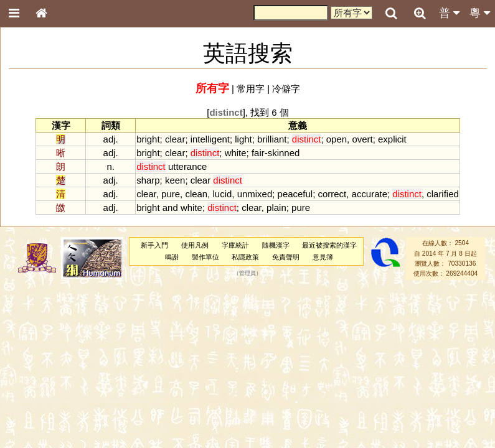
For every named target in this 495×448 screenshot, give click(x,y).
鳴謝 (172, 257)
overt (362, 139)
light (243, 139)
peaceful (295, 194)
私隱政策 (245, 257)
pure (171, 194)
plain (276, 208)
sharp (148, 180)
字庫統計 (235, 245)
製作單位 (205, 257)
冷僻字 (286, 89)
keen (175, 180)
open (337, 139)
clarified (443, 194)
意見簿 (323, 257)
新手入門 (154, 245)
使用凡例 (195, 245)
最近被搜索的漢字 (329, 245)
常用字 (251, 89)
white (236, 153)
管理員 (247, 274)
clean (196, 194)
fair (258, 153)
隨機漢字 (276, 245)
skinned (284, 153)
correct (332, 194)
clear (175, 139)
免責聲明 (286, 257)
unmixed (255, 194)
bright (148, 139)
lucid (223, 194)
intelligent (210, 139)
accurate (370, 194)
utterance (187, 166)
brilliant (272, 139)
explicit (392, 139)
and (170, 208)
